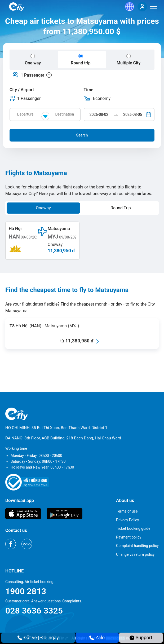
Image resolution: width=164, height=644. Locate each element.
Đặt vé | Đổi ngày (38, 638)
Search (82, 135)
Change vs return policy (135, 554)
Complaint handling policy (137, 546)
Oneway (43, 208)
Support (141, 638)
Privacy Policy (127, 520)
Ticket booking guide (133, 528)
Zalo (97, 638)
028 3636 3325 (34, 611)
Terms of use (127, 511)
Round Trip (121, 208)
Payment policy (129, 537)
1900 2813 (26, 591)
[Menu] (154, 6)
